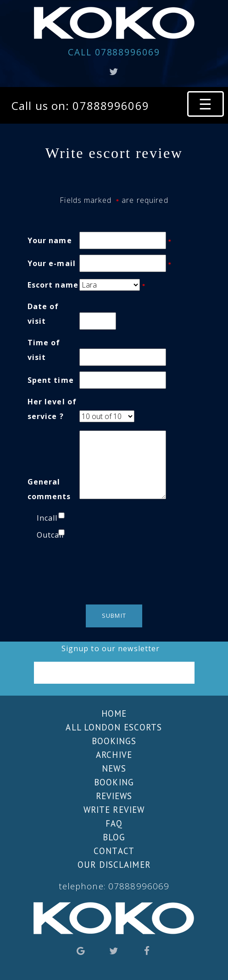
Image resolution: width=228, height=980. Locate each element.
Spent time (51, 380)
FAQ (114, 823)
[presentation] (114, 572)
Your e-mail (52, 263)
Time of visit (44, 350)
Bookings (114, 741)
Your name (50, 240)
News (114, 768)
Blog (114, 837)
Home (114, 713)
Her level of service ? (52, 409)
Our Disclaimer (114, 865)
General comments (49, 489)
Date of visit (43, 314)
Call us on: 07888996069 (80, 106)
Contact (114, 851)
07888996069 (114, 52)
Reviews (114, 796)
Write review (114, 810)
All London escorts (114, 727)
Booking (114, 782)
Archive (114, 755)
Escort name (53, 285)
